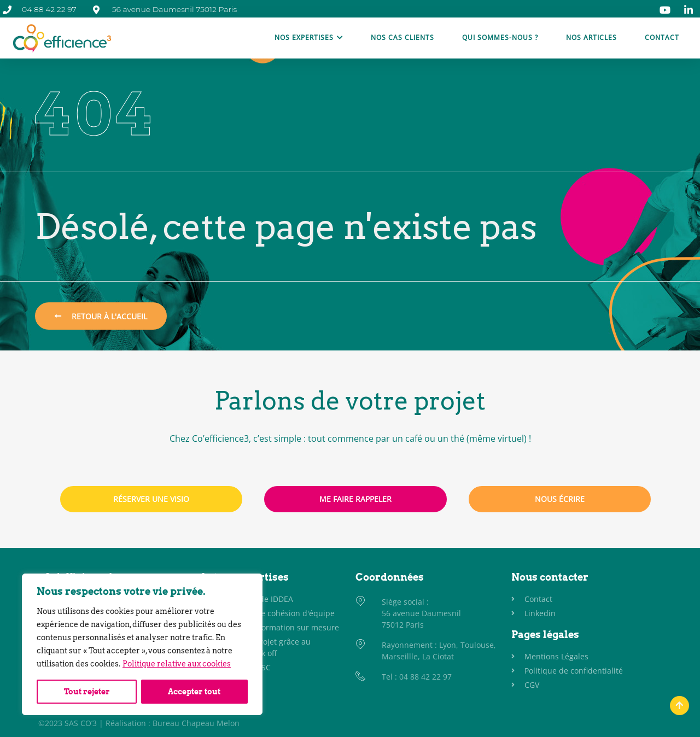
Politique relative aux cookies (177, 664)
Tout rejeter (87, 692)
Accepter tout (195, 692)
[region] (142, 645)
